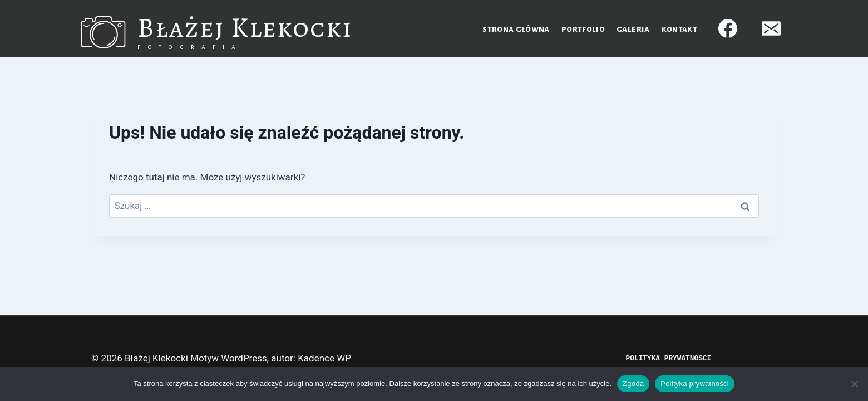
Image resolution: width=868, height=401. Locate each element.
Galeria (633, 29)
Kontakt (679, 29)
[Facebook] (728, 28)
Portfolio (583, 29)
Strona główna (516, 29)
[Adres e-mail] (771, 28)
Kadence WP (324, 358)
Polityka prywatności (695, 383)
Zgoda (633, 383)
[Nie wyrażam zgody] (854, 384)
